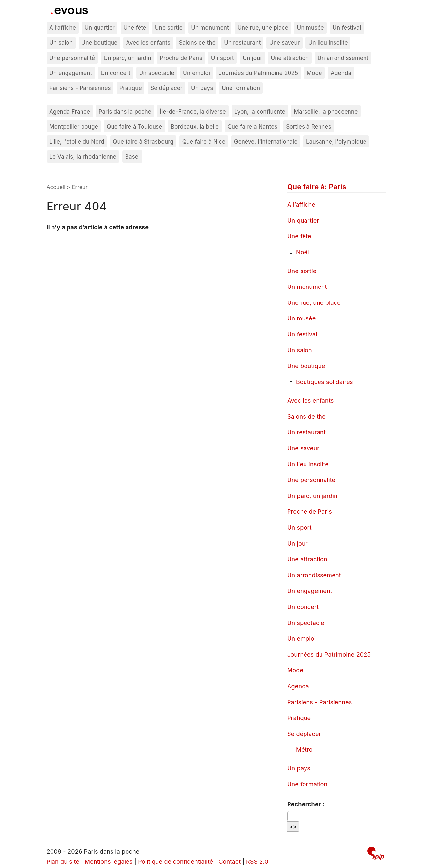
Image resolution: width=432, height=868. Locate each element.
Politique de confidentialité (175, 862)
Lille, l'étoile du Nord (77, 141)
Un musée (311, 28)
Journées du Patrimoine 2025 (259, 73)
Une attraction (290, 58)
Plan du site (63, 862)
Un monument (210, 28)
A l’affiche (63, 28)
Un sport (223, 58)
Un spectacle (157, 73)
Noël (303, 252)
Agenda (341, 73)
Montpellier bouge (74, 126)
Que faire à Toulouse (134, 126)
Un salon (61, 43)
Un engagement (71, 73)
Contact (230, 862)
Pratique (131, 88)
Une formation (241, 88)
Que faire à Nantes (253, 126)
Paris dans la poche (125, 111)
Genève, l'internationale (266, 141)
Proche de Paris (181, 58)
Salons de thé (197, 43)
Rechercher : (306, 804)
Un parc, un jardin (127, 58)
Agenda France (70, 111)
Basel (133, 156)
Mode (314, 73)
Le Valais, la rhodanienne (83, 156)
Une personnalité (72, 58)
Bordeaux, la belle (195, 126)
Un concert (116, 73)
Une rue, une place (263, 28)
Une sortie (169, 28)
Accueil (56, 187)
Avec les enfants (148, 43)
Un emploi (196, 73)
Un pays (202, 88)
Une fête (135, 28)
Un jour (252, 58)
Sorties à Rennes (309, 126)
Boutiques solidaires (325, 382)
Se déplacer (166, 88)
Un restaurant (242, 43)
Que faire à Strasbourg (143, 141)
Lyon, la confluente (260, 111)
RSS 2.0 (257, 862)
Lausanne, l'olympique (336, 141)
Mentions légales (109, 862)
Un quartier (100, 28)
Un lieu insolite (328, 43)
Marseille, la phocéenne (326, 111)
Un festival (347, 28)
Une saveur (285, 43)
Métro (304, 749)
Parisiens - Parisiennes (80, 88)
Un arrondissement (343, 58)
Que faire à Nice (204, 141)
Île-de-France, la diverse (193, 111)
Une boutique (100, 43)
